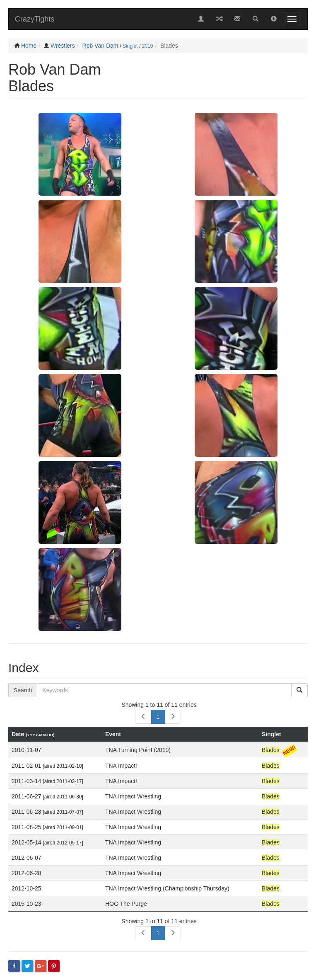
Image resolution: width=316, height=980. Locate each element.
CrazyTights (35, 19)
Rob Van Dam (100, 46)
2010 (147, 46)
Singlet (130, 46)
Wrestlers (63, 46)
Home (29, 46)
